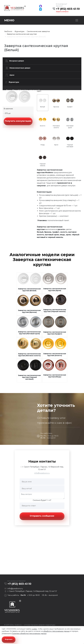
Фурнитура (12, 82)
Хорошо (9, 639)
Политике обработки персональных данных (29, 634)
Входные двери (15, 61)
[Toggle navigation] (77, 20)
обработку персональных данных (56, 631)
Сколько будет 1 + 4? (42, 500)
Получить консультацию (18, 121)
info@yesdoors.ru (42, 473)
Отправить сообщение (42, 516)
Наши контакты (42, 461)
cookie (34, 629)
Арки (10, 75)
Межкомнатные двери (18, 68)
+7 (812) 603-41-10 (68, 9)
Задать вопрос (62, 11)
